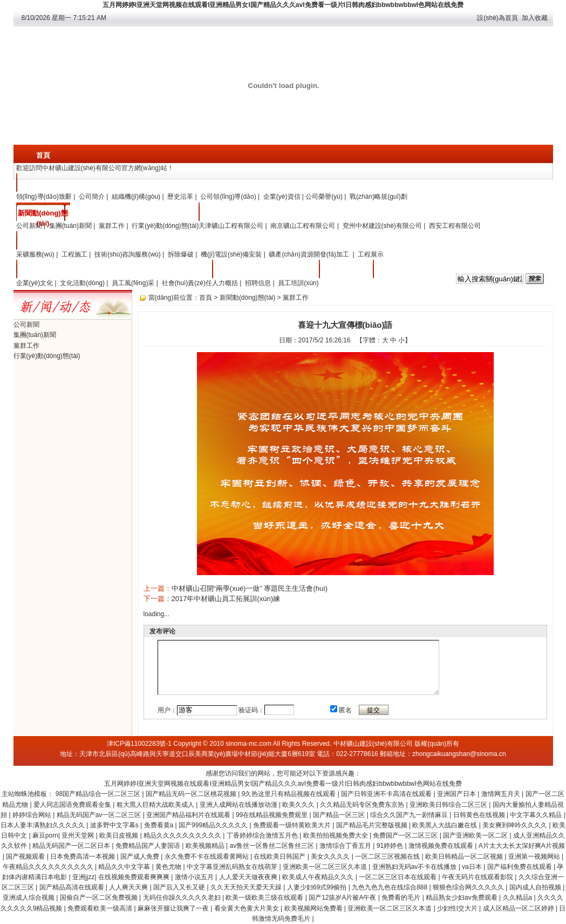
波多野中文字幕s (115, 825)
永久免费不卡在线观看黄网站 (207, 856)
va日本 (473, 867)
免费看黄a (160, 825)
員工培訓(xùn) (298, 283)
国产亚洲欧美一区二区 (476, 835)
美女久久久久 (331, 856)
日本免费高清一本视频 (83, 856)
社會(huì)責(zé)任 (187, 283)
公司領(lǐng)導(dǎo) (228, 197)
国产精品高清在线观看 (73, 887)
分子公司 (226, 213)
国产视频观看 (26, 856)
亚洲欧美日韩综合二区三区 (449, 805)
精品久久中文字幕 (125, 867)
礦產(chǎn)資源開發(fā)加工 (310, 254)
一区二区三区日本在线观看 (398, 877)
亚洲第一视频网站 (535, 856)
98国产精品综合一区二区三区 (99, 794)
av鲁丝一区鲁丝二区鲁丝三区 (272, 846)
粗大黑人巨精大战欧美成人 (156, 805)
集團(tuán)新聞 (70, 226)
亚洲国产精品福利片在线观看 (189, 815)
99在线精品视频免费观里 (273, 815)
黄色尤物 (169, 867)
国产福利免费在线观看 (520, 867)
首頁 (43, 155)
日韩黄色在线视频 (480, 815)
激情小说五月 (195, 877)
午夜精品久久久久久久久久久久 (49, 867)
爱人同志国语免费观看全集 (73, 805)
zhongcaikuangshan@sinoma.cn (459, 754)
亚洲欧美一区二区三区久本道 (326, 867)
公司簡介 (92, 197)
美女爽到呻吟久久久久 (516, 825)
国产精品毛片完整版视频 (373, 825)
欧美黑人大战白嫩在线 (445, 825)
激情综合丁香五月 (346, 846)
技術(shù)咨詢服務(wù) (128, 254)
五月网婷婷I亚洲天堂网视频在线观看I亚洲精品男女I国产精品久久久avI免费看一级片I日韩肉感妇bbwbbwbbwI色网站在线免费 (283, 5)
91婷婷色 (391, 846)
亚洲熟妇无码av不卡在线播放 (415, 867)
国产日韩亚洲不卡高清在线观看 (387, 794)
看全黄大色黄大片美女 (247, 908)
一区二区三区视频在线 (388, 856)
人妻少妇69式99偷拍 (318, 887)
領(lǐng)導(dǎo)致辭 (44, 197)
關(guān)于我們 (43, 184)
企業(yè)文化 (43, 270)
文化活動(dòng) (82, 283)
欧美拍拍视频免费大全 (336, 835)
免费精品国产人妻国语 (149, 846)
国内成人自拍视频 (536, 887)
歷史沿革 (180, 197)
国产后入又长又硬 (180, 887)
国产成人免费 (141, 856)
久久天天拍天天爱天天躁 (247, 887)
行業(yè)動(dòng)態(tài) (165, 226)
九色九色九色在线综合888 (390, 887)
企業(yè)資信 (282, 197)
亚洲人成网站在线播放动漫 (239, 805)
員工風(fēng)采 (133, 283)
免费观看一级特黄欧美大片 (293, 825)
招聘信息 (258, 283)
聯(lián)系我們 (346, 270)
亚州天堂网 (79, 835)
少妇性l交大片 (458, 908)
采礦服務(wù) (35, 254)
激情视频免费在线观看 (442, 846)
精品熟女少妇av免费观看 (462, 898)
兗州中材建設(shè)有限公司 (382, 226)
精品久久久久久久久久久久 (183, 835)
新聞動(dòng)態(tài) (43, 215)
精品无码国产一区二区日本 (72, 846)
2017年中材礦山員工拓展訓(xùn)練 (226, 599)
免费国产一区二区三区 (406, 835)
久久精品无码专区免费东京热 (363, 805)
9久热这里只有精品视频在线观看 (290, 794)
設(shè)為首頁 (497, 18)
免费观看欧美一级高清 (101, 908)
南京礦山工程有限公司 (303, 226)
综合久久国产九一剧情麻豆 (410, 815)
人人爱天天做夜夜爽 (249, 877)
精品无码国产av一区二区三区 (100, 815)
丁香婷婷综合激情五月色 (263, 835)
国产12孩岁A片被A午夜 (343, 898)
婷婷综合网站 (33, 815)
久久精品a (519, 898)
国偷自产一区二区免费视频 (100, 898)
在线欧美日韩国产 (280, 856)
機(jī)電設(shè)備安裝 (231, 254)
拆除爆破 (181, 254)
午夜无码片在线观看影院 (478, 877)
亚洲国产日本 (457, 794)
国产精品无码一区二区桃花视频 (192, 794)
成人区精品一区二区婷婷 (519, 908)
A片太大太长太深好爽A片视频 (522, 846)
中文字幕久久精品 (537, 815)
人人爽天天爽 (129, 887)
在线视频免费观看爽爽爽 (135, 877)
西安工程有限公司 (455, 226)
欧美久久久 (299, 805)
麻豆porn (45, 835)
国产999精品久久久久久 (214, 825)
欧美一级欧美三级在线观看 (265, 898)
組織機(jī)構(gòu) (136, 197)
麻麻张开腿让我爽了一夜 (174, 908)
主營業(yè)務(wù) (43, 244)
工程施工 (74, 254)
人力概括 (225, 283)
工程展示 (371, 254)
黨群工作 (112, 226)
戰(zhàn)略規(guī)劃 (379, 197)
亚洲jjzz (83, 877)
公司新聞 (29, 226)
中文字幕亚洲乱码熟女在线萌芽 (233, 867)
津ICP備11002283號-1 (139, 744)
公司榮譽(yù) (324, 197)
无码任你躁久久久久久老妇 (183, 898)
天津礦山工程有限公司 (231, 226)
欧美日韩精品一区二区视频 (465, 856)
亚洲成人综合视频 (29, 898)
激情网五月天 (502, 794)
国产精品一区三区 (340, 815)
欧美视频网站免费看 (314, 908)
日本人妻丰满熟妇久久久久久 (43, 825)
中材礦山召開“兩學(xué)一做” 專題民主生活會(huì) (250, 588)
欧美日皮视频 (120, 835)
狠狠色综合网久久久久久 (469, 887)
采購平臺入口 (400, 270)
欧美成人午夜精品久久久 (319, 877)
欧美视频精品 (206, 846)
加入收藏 (535, 18)
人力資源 (239, 270)
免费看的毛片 (402, 898)
